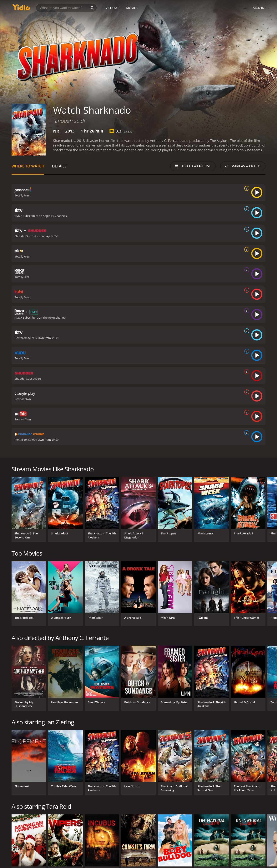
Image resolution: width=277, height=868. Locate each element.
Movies (132, 8)
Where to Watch (28, 166)
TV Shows (112, 8)
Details (59, 166)
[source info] (246, 188)
